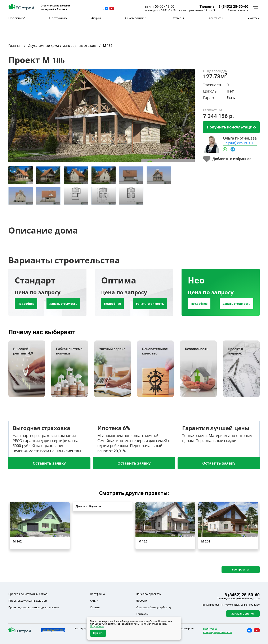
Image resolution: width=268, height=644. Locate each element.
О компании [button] (136, 18)
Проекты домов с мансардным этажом (34, 607)
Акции (96, 18)
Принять (98, 633)
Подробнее (26, 304)
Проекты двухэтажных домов (28, 601)
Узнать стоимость (63, 304)
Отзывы (178, 18)
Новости (141, 601)
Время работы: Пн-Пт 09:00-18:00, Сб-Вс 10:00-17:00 (231, 605)
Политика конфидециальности (217, 631)
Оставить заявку (49, 463)
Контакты (216, 18)
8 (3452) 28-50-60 (233, 6)
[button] (102, 8)
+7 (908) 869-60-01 (238, 143)
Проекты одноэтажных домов (28, 594)
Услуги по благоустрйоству (154, 607)
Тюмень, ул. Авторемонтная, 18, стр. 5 (238, 598)
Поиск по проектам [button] (149, 594)
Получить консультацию (231, 127)
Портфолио (58, 18)
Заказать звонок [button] (238, 10)
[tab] (21, 175)
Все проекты (240, 569)
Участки (254, 18)
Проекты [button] (17, 18)
